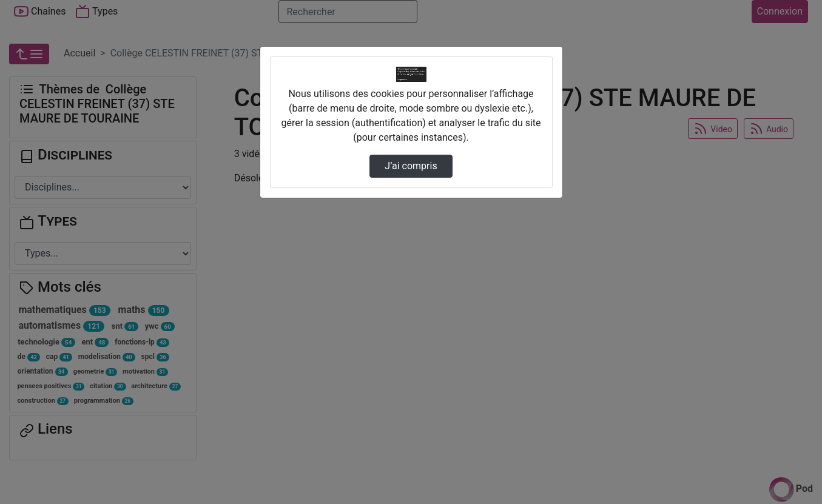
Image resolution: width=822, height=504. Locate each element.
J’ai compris (411, 166)
